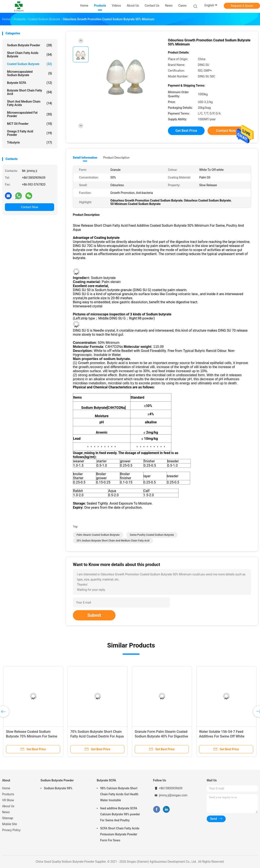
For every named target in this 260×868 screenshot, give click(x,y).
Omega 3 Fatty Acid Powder (30, 133)
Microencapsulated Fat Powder (30, 114)
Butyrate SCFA (30, 83)
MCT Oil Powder (30, 124)
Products (8, 794)
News (6, 812)
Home (6, 788)
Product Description (116, 158)
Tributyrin (30, 142)
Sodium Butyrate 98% (58, 788)
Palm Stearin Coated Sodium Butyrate (98, 535)
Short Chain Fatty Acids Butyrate (30, 55)
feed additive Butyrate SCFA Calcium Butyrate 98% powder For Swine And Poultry (120, 814)
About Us (8, 806)
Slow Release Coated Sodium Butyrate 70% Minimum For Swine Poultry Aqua (32, 736)
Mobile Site (10, 824)
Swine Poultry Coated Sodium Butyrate (152, 535)
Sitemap (8, 818)
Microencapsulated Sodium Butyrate (30, 73)
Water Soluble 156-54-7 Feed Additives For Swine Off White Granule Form (222, 736)
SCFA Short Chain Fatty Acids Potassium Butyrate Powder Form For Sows (120, 834)
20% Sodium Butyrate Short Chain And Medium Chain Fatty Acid (113, 541)
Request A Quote (242, 6)
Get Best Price (186, 131)
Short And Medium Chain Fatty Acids (30, 103)
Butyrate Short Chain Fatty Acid (30, 92)
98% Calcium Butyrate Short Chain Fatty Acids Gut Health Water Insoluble (119, 794)
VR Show (8, 800)
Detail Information (85, 158)
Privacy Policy (11, 830)
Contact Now (30, 207)
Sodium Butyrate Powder (30, 45)
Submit (94, 615)
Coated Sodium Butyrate (30, 64)
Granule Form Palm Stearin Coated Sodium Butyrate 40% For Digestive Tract (161, 736)
